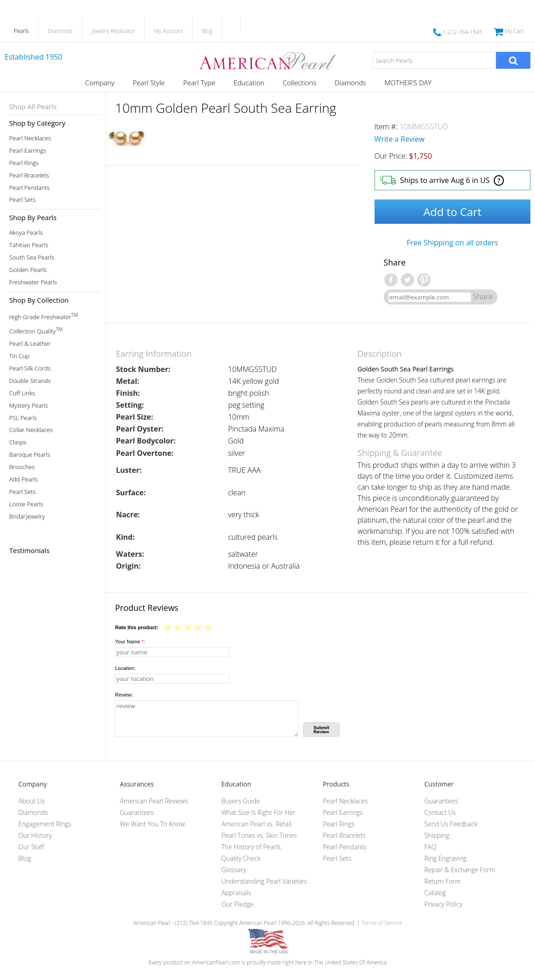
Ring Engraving (446, 858)
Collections (300, 83)
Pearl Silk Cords (30, 368)
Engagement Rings (45, 824)
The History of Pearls (251, 847)
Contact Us (440, 812)
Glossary (234, 870)
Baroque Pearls (30, 455)
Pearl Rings (24, 163)
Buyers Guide (241, 801)
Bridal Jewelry (27, 517)
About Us (32, 801)
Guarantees (137, 812)
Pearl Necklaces (30, 138)
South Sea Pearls (32, 257)
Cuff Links (22, 393)
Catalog (435, 893)
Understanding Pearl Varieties (264, 881)
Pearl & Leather (30, 344)
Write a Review (400, 139)
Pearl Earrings (28, 151)
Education (249, 83)
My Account (168, 31)
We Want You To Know (152, 824)
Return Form (443, 881)
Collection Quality (36, 330)
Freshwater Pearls (33, 282)
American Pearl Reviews (154, 801)
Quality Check (241, 858)
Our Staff (31, 847)
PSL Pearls (23, 418)
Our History (35, 835)
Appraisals (236, 893)
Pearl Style (149, 83)
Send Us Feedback (451, 824)
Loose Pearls (26, 504)
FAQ (430, 847)
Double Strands (30, 381)
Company (100, 83)
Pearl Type (199, 83)
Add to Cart (452, 212)
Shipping (437, 835)
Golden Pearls (28, 270)
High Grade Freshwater (44, 316)
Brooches (22, 467)
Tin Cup (19, 356)
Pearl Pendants (29, 188)
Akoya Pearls (26, 233)
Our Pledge (237, 904)
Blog (207, 31)
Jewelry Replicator (113, 31)
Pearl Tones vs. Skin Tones (259, 835)
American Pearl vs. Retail (256, 824)
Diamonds (60, 31)
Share (483, 297)
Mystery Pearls (29, 406)
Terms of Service (382, 923)
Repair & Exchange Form (460, 870)
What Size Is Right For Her (259, 812)
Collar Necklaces (31, 430)
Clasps (18, 442)
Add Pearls (23, 479)
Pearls (21, 31)
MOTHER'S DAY (408, 83)
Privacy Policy (444, 904)
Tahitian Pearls (29, 245)
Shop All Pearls (33, 106)
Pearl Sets (22, 200)
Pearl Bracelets (29, 175)
